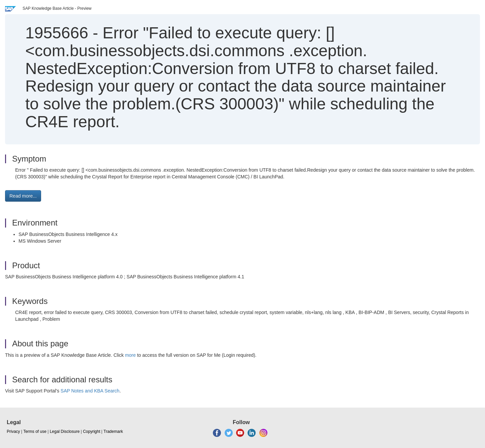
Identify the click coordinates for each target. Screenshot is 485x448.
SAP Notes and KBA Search (90, 391)
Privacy (13, 432)
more (130, 355)
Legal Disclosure (65, 432)
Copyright (91, 432)
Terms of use (35, 432)
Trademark (113, 432)
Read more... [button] (23, 196)
